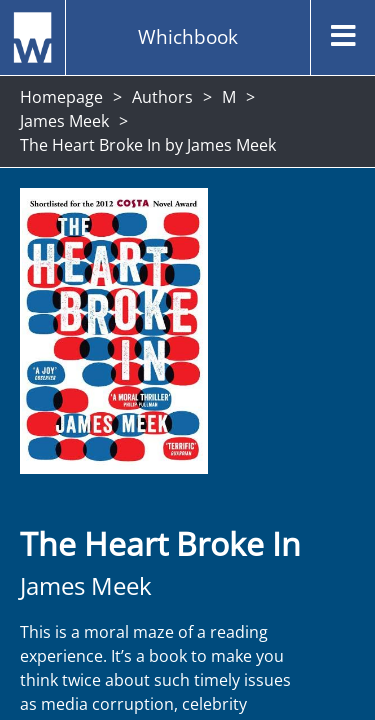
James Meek (64, 121)
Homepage (61, 97)
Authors (162, 97)
